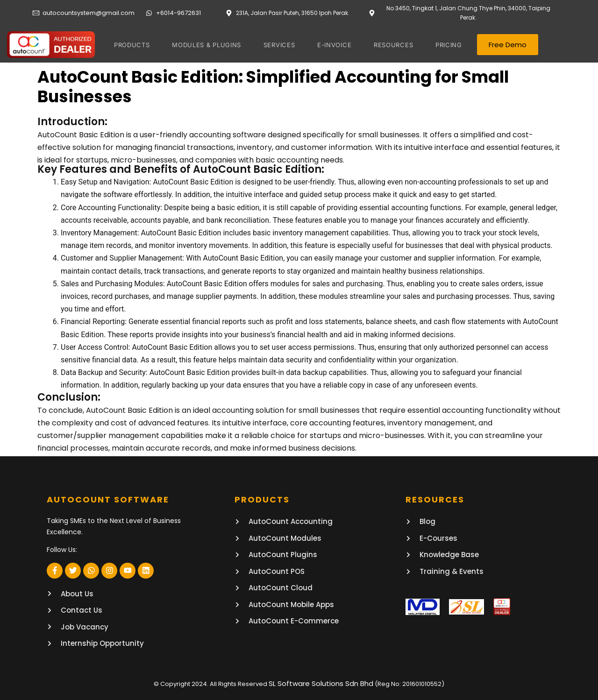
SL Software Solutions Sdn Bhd (321, 682)
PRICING (445, 45)
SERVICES (281, 45)
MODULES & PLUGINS (209, 45)
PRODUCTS (136, 45)
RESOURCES (392, 45)
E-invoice (335, 45)
